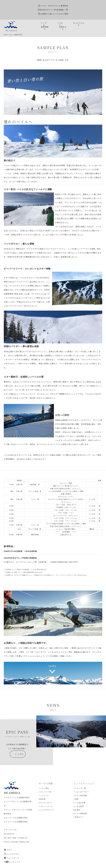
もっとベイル (79, 23)
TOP (5, 35)
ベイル (60, 23)
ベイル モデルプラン (47, 810)
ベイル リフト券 (45, 792)
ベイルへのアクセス (81, 792)
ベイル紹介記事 (79, 803)
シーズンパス (44, 795)
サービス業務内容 (80, 813)
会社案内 (77, 810)
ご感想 (76, 799)
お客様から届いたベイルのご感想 (53, 14)
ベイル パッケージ (46, 806)
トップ (44, 23)
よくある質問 (78, 806)
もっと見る (18, 754)
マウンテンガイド (45, 803)
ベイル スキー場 (80, 788)
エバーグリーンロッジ (26, 562)
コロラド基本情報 (80, 795)
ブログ (8, 850)
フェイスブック (12, 858)
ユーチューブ (12, 862)
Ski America (11, 30)
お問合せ (63, 27)
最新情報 (45, 27)
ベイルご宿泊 (44, 788)
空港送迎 (42, 799)
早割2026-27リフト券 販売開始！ (53, 10)
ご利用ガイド (78, 817)
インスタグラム (12, 854)
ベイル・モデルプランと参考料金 (53, 6)
